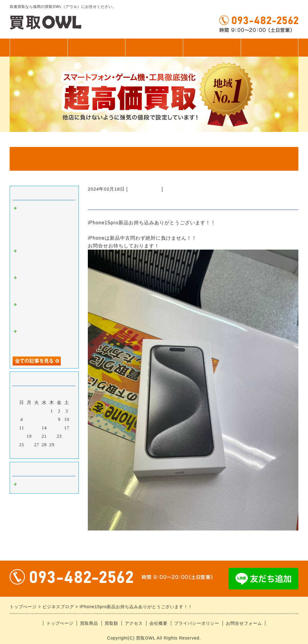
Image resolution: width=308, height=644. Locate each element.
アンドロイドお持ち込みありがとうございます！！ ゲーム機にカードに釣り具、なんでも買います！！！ (45, 224)
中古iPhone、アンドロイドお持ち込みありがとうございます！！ (45, 313)
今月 (44, 453)
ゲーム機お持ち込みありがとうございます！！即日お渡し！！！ (45, 286)
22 (52, 436)
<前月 (32, 453)
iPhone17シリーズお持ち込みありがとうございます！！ (45, 339)
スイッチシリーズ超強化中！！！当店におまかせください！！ (45, 259)
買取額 (154, 48)
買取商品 (96, 48)
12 (29, 428)
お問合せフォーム (244, 623)
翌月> (57, 453)
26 (29, 445)
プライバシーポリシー (197, 623)
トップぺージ (38, 48)
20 (37, 436)
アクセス (212, 48)
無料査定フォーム (269, 48)
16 (59, 428)
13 (37, 428)
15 (52, 428)
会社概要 (159, 623)
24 (67, 436)
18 (22, 436)
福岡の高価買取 (145, 189)
